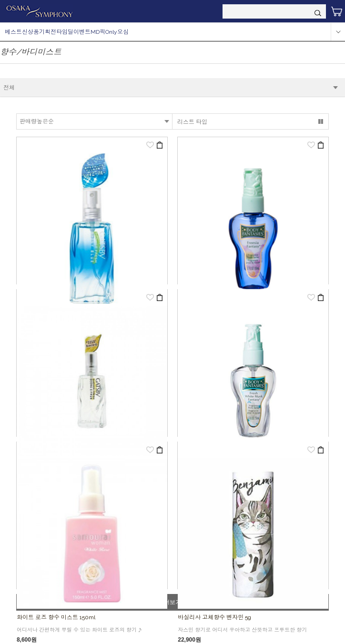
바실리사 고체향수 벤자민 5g (214, 617)
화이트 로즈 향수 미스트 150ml (56, 617)
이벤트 (82, 32)
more (338, 32)
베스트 (13, 32)
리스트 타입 (192, 122)
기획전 (48, 32)
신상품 (30, 32)
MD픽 (98, 32)
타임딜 (65, 32)
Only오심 (117, 32)
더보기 (172, 602)
